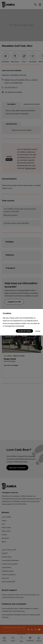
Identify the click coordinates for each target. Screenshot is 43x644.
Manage (38, 331)
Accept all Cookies (24, 331)
